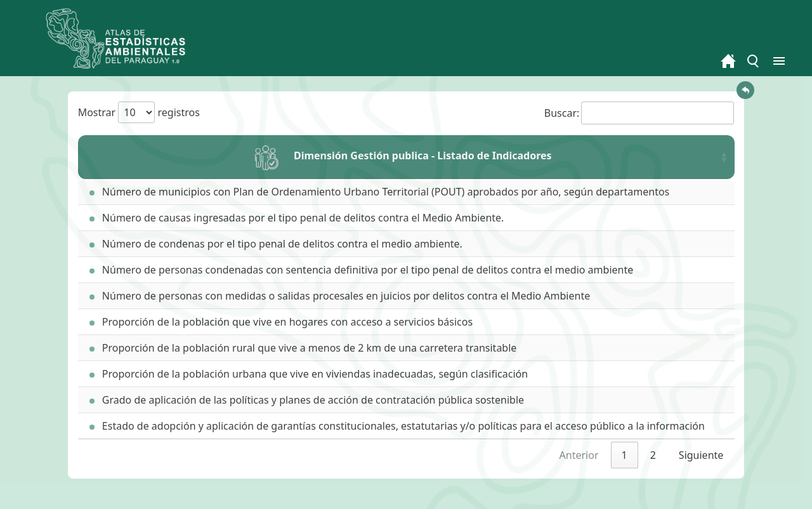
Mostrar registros (139, 112)
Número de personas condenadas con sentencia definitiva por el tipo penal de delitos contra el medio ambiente (362, 270)
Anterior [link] (579, 455)
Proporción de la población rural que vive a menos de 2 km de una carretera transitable (303, 348)
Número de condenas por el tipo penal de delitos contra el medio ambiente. (276, 244)
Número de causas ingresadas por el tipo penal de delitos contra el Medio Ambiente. (297, 218)
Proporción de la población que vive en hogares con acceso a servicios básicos (281, 322)
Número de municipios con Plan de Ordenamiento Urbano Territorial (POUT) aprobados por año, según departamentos (380, 192)
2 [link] (653, 455)
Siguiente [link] (701, 455)
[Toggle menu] (754, 61)
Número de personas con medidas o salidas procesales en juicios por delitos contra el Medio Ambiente (340, 296)
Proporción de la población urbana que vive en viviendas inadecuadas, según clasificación (309, 374)
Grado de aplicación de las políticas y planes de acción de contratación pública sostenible (307, 400)
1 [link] (625, 455)
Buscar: (639, 113)
